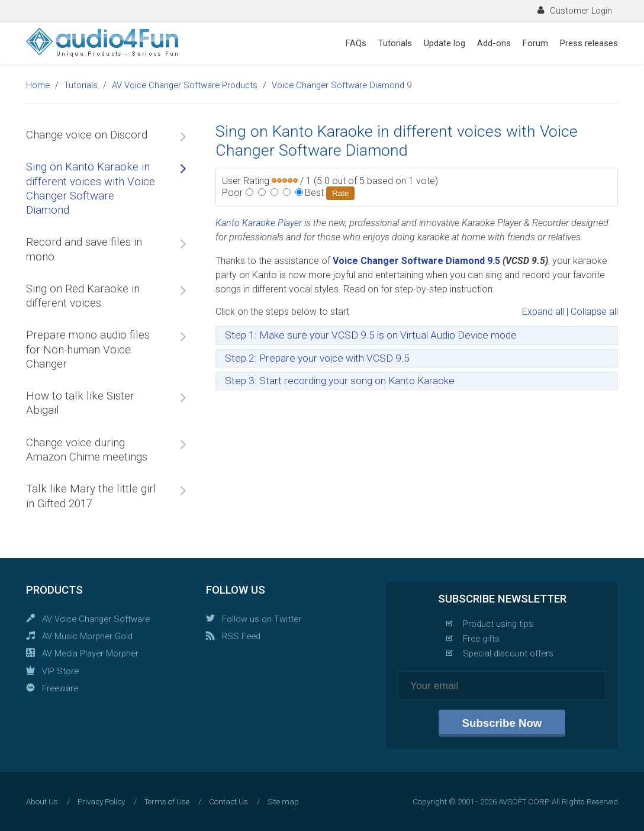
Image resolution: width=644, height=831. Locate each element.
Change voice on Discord (87, 135)
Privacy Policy (101, 802)
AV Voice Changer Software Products (185, 85)
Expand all (543, 312)
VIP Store (60, 671)
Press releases (589, 43)
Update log (445, 43)
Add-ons (494, 43)
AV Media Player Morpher (90, 653)
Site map (283, 802)
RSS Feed (241, 636)
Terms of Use (167, 802)
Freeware (60, 688)
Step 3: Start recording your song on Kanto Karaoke (340, 381)
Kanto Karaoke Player (259, 223)
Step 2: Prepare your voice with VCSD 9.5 (317, 358)
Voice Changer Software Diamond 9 (342, 85)
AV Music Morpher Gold (87, 636)
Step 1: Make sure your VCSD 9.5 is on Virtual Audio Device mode (371, 335)
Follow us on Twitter (262, 619)
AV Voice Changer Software (96, 619)
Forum (535, 43)
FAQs (356, 43)
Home (38, 85)
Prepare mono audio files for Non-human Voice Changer (88, 350)
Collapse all (594, 312)
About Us (42, 802)
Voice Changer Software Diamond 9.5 (416, 261)
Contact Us (228, 802)
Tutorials (395, 43)
